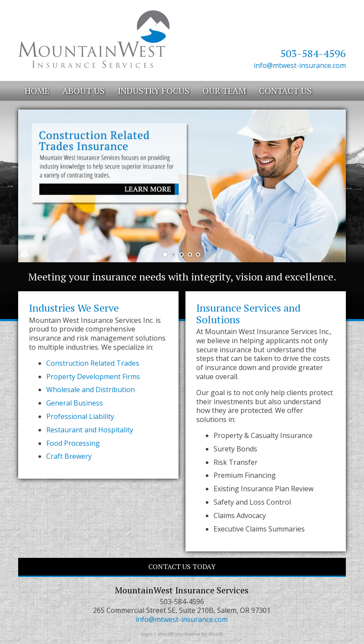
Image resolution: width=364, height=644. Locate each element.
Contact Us (285, 91)
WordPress (171, 634)
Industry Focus (153, 91)
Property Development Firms (93, 377)
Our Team (224, 91)
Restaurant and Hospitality (90, 430)
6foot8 (216, 634)
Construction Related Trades (93, 363)
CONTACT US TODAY (182, 567)
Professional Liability (80, 416)
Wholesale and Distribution (91, 390)
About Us (83, 91)
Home (37, 91)
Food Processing (73, 443)
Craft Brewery (69, 456)
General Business (75, 403)
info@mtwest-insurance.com (300, 65)
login (147, 634)
